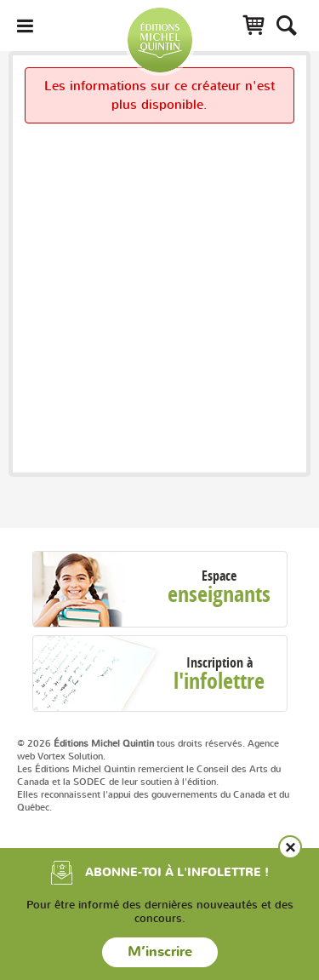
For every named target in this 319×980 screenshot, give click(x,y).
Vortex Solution (70, 756)
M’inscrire (160, 952)
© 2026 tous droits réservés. (131, 743)
